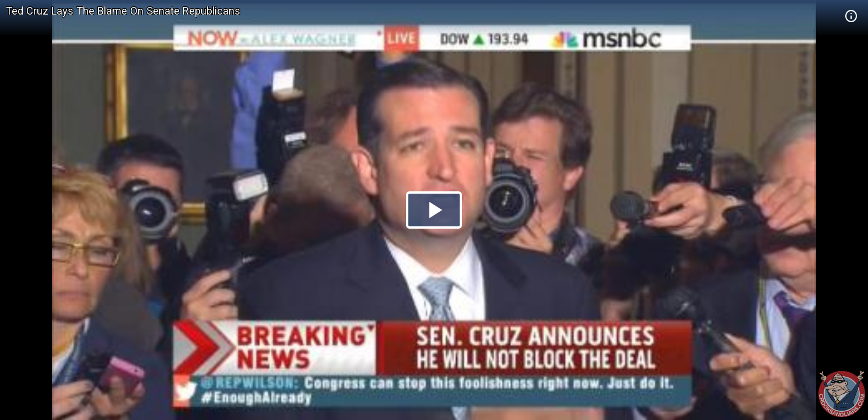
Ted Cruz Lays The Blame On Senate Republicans (123, 11)
